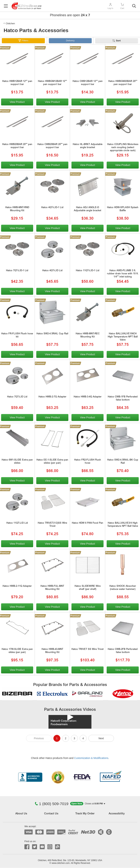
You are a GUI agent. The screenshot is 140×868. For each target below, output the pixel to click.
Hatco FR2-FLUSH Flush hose (88, 462)
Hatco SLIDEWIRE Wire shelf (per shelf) (88, 588)
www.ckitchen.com (61, 863)
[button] (88, 804)
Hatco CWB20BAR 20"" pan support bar (52, 146)
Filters (25, 41)
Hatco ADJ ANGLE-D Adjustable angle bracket (87, 209)
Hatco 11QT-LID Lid (17, 523)
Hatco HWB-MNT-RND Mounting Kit (17, 209)
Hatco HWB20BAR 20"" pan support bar (17, 146)
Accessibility (117, 814)
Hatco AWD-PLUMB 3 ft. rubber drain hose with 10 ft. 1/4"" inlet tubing (123, 274)
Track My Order (85, 814)
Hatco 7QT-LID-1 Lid (17, 271)
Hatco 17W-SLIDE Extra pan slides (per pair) (17, 651)
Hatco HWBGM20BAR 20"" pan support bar (123, 83)
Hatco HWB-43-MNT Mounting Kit (52, 651)
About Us (21, 814)
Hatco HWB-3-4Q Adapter (88, 397)
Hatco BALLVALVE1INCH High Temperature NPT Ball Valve (123, 337)
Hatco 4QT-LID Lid (52, 271)
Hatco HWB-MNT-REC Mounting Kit (88, 335)
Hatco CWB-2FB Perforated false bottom (123, 651)
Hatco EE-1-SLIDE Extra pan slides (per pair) (52, 462)
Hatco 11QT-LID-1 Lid (88, 271)
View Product (17, 102)
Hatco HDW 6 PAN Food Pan (87, 523)
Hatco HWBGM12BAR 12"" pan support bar (52, 83)
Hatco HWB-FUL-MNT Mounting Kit (52, 588)
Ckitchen (10, 23)
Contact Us (51, 814)
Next (101, 738)
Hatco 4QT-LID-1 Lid (52, 208)
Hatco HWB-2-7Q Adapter (52, 397)
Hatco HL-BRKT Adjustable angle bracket (88, 146)
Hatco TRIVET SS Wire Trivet (87, 649)
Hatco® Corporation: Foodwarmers (64, 723)
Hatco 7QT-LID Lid (17, 397)
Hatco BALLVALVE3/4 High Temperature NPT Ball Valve (123, 525)
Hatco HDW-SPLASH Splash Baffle (123, 209)
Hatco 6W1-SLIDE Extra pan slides (17, 462)
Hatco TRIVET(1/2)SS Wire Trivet (52, 525)
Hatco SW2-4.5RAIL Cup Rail (52, 334)
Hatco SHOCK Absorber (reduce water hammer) (123, 588)
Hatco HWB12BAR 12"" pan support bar (17, 83)
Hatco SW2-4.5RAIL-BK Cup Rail (123, 462)
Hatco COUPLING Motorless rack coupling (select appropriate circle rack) (123, 148)
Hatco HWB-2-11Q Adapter (17, 586)
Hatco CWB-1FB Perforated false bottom (123, 399)
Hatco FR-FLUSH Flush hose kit (17, 335)
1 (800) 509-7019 (52, 804)
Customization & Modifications (91, 758)
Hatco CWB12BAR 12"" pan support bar (88, 83)
